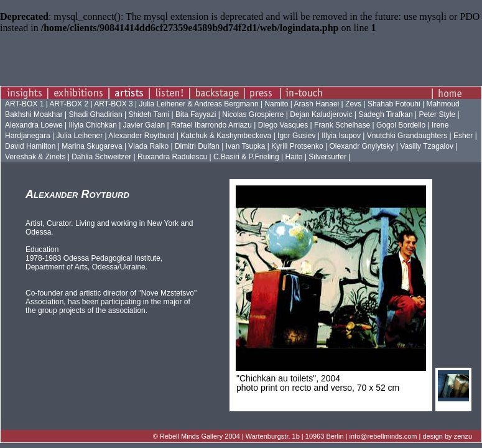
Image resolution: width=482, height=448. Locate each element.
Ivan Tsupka (246, 146)
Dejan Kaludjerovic (321, 114)
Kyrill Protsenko (297, 146)
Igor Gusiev (296, 136)
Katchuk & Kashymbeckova (226, 136)
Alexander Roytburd (141, 136)
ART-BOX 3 (114, 104)
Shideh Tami (149, 114)
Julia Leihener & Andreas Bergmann (198, 104)
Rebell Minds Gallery (191, 436)
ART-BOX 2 (70, 104)
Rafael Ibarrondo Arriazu (211, 125)
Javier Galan (144, 125)
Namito (277, 104)
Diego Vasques (283, 125)
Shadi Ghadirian (96, 114)
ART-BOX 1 (25, 104)
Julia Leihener (80, 136)
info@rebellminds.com (383, 436)
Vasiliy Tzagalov (427, 146)
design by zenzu (448, 436)
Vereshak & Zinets (35, 157)
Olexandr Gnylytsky (361, 146)
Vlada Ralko (148, 146)
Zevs (353, 104)
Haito (294, 157)
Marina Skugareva (92, 146)
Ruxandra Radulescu (172, 157)
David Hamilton (30, 146)
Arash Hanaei (317, 104)
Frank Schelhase (342, 125)
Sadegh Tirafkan (385, 114)
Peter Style (437, 114)
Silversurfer (327, 157)
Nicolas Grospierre (253, 114)
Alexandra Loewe (34, 125)
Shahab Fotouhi (394, 104)
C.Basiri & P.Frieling (246, 157)
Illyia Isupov (341, 136)
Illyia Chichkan (93, 125)
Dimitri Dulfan (197, 146)
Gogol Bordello (401, 125)
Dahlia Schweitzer (101, 157)
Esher (463, 136)
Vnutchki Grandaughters (407, 136)
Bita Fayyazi (196, 114)
